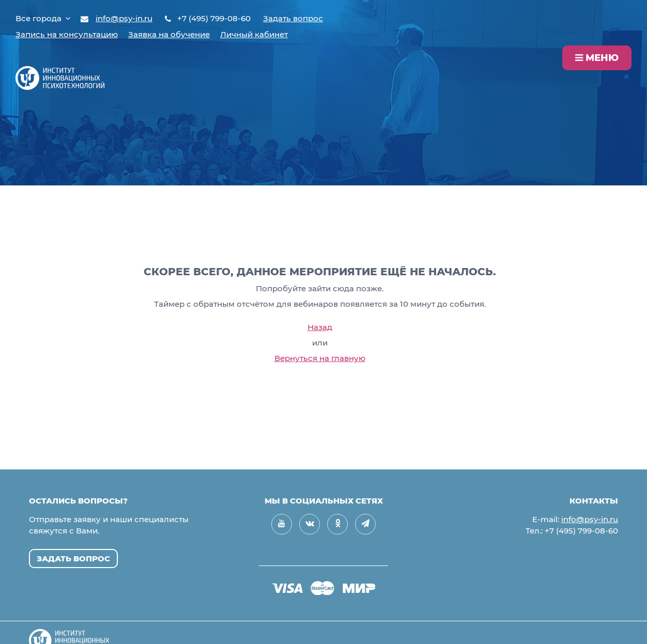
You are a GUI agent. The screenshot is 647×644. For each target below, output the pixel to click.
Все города (43, 18)
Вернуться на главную (320, 358)
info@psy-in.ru (124, 18)
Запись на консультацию (67, 34)
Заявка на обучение (169, 34)
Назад (320, 327)
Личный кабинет (254, 34)
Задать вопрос (293, 18)
